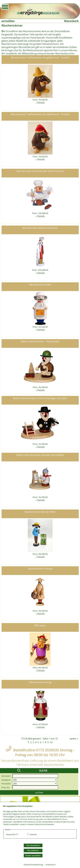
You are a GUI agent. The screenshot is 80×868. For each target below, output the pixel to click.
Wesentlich (11, 834)
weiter (73, 739)
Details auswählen (33, 856)
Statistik (33, 834)
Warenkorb (71, 21)
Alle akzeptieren (33, 845)
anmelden (8, 21)
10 (51, 742)
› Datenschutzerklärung (33, 865)
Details (41, 103)
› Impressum (49, 865)
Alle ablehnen (33, 850)
